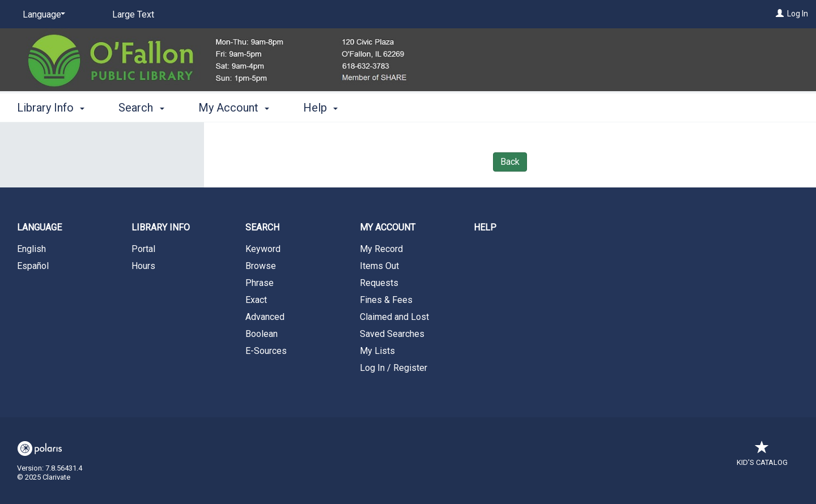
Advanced (265, 317)
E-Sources (266, 351)
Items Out (379, 266)
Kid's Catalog (762, 457)
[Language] (42, 15)
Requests (379, 283)
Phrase (260, 283)
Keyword (263, 249)
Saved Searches (392, 334)
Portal (143, 249)
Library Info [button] (51, 108)
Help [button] (320, 108)
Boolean (262, 334)
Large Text (133, 14)
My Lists (377, 351)
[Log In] (780, 14)
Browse (261, 266)
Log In (798, 14)
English (31, 249)
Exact (256, 300)
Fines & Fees (386, 300)
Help (485, 227)
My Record (381, 249)
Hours (143, 266)
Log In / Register (394, 368)
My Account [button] (234, 108)
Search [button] (141, 108)
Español (33, 266)
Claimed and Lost (394, 317)
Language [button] (39, 227)
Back (510, 162)
